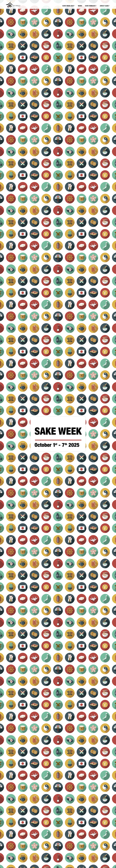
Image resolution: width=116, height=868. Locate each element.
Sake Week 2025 (68, 6)
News (80, 6)
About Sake (104, 6)
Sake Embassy (90, 6)
